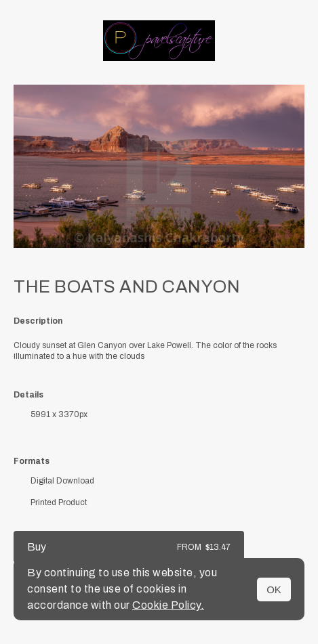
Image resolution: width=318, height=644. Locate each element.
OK (274, 589)
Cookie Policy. (168, 605)
